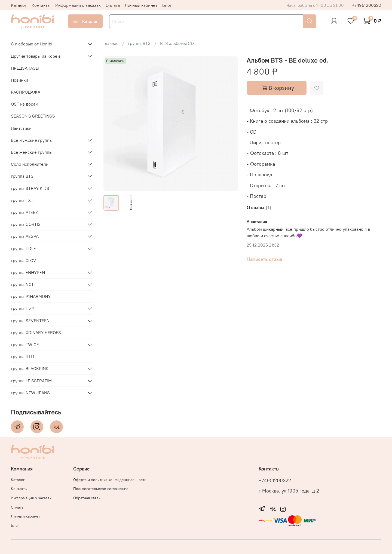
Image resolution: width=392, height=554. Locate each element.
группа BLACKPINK (30, 368)
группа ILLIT (23, 356)
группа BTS (22, 176)
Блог (167, 5)
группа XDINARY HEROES (36, 333)
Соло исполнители (30, 164)
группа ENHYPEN (28, 272)
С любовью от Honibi (32, 44)
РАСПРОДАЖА (26, 92)
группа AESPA (25, 236)
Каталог (19, 5)
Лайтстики (21, 128)
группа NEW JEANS (30, 393)
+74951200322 (367, 5)
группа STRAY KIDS (30, 188)
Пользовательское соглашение (101, 489)
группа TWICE (25, 344)
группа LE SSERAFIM (31, 381)
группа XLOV (24, 260)
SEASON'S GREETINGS (33, 116)
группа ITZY (23, 308)
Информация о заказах (78, 5)
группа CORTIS (26, 224)
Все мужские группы (32, 140)
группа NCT (22, 284)
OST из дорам (25, 104)
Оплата (113, 5)
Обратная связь (87, 498)
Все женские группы (32, 152)
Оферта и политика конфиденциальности (110, 480)
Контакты (41, 5)
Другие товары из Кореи (35, 56)
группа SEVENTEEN (30, 321)
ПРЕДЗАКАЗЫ (25, 68)
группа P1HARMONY (31, 296)
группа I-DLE (23, 248)
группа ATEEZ (24, 212)
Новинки (19, 80)
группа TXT (22, 200)
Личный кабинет (141, 5)
